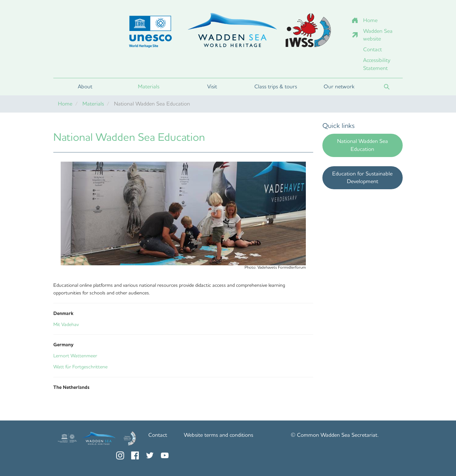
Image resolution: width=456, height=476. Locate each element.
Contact (372, 49)
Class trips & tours (276, 86)
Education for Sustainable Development (362, 178)
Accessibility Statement (377, 64)
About (85, 86)
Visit (212, 86)
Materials (149, 86)
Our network (339, 86)
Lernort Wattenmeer (75, 356)
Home (370, 20)
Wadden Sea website (378, 35)
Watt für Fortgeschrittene (80, 367)
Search (387, 87)
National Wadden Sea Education (363, 145)
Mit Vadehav (66, 324)
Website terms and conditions (218, 435)
